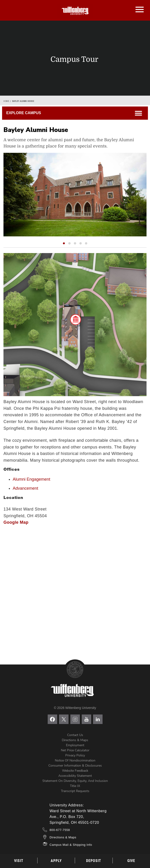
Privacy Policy (75, 755)
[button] (64, 243)
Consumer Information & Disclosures (75, 766)
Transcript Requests (75, 791)
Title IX (75, 786)
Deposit (94, 861)
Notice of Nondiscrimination (75, 760)
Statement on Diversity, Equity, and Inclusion (75, 781)
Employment (75, 745)
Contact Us (75, 735)
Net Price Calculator (75, 750)
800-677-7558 (60, 830)
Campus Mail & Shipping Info (71, 845)
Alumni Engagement (31, 479)
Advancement (25, 488)
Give (131, 861)
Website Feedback (75, 771)
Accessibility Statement (75, 776)
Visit (19, 861)
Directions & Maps (75, 740)
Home (6, 101)
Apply (56, 861)
